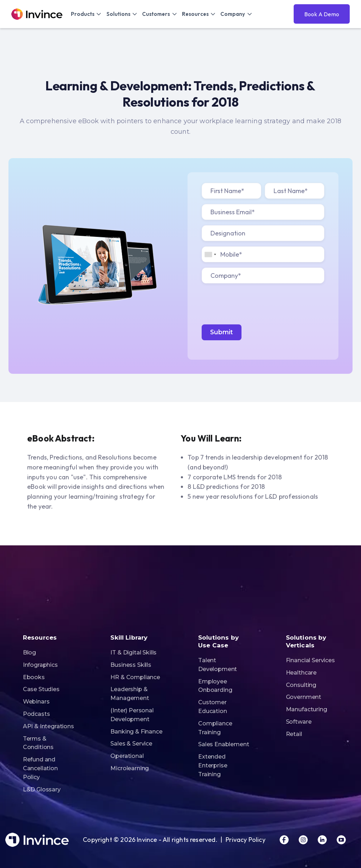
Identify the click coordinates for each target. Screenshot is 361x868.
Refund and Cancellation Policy (40, 768)
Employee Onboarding (215, 686)
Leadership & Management (130, 694)
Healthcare (301, 673)
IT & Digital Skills (133, 653)
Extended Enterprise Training (213, 765)
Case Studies (41, 689)
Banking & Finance (136, 732)
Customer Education (213, 707)
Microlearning (130, 768)
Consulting (301, 685)
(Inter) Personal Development (132, 715)
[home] (37, 14)
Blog (29, 653)
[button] (86, 14)
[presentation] (255, 303)
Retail (294, 734)
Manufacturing (307, 709)
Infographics (40, 665)
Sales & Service (131, 744)
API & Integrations (48, 726)
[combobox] (210, 254)
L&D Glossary (42, 789)
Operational (127, 756)
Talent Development (218, 665)
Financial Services (310, 660)
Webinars (36, 702)
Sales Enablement (224, 744)
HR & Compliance (135, 677)
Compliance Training (215, 728)
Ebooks (34, 677)
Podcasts (36, 714)
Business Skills (131, 665)
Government (304, 697)
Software (299, 722)
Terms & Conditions (38, 743)
